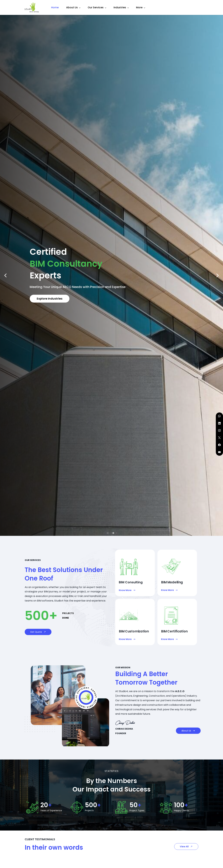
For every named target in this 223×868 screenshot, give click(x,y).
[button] (5, 275)
